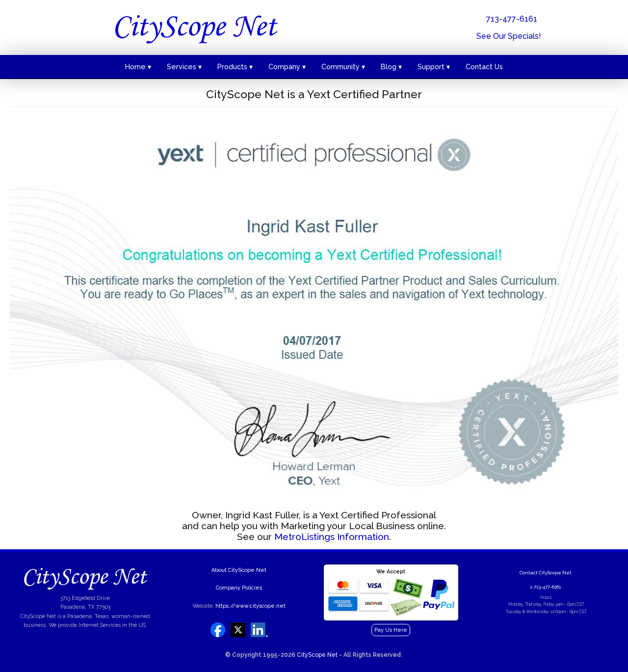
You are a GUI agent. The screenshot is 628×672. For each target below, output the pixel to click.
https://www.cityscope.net (250, 606)
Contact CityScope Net (546, 573)
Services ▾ (184, 67)
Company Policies (239, 588)
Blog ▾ (391, 67)
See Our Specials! (509, 36)
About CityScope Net (239, 570)
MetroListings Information (332, 537)
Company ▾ (287, 67)
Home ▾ (138, 67)
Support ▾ (434, 67)
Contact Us (484, 67)
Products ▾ (235, 67)
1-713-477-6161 (545, 587)
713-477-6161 (512, 19)
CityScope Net (317, 655)
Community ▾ (343, 67)
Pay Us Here (391, 630)
